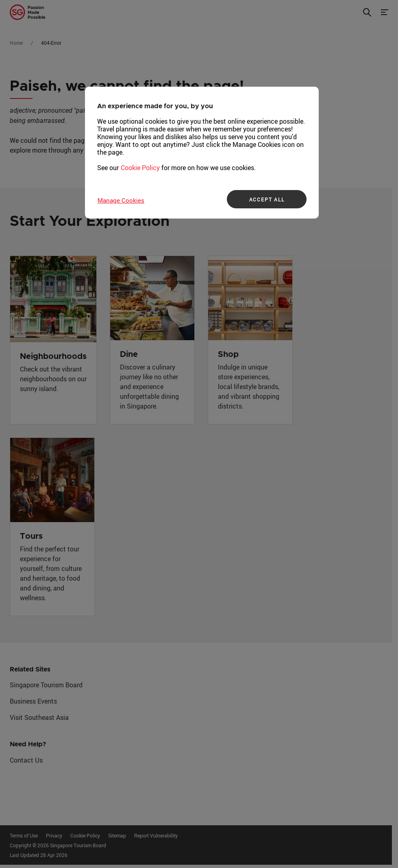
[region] (202, 153)
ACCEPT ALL (267, 199)
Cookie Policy (140, 168)
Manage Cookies (121, 200)
